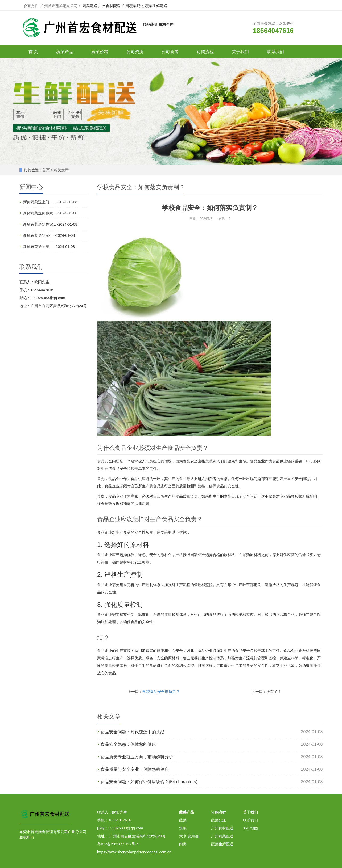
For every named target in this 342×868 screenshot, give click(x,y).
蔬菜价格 (100, 52)
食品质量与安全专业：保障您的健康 (135, 769)
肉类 (183, 844)
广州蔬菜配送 (133, 6)
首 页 (33, 52)
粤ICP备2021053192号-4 (118, 844)
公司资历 (135, 52)
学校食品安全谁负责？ (161, 692)
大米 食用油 (189, 836)
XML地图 (251, 828)
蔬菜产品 (65, 52)
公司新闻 (170, 52)
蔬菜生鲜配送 (156, 6)
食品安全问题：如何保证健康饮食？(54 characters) (149, 782)
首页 (46, 170)
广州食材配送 (109, 6)
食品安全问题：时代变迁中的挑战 (133, 732)
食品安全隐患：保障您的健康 (128, 744)
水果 (183, 828)
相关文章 (61, 170)
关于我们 (240, 52)
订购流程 (205, 52)
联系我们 (275, 52)
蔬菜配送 (90, 6)
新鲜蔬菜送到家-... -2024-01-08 (49, 235)
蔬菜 (183, 820)
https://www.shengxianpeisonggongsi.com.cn (134, 852)
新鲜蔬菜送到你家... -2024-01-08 (50, 213)
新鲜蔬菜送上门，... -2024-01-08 (50, 202)
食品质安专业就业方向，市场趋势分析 (137, 757)
